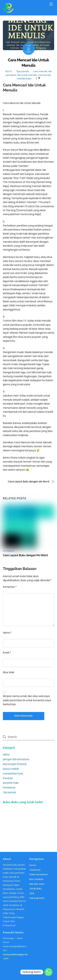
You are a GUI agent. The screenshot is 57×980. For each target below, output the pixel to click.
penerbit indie (11, 783)
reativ (9, 71)
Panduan (8, 778)
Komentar (10, 587)
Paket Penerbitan (39, 875)
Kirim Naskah (36, 879)
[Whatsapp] (48, 972)
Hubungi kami (37, 898)
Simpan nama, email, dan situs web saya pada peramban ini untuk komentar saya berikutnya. (27, 700)
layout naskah (11, 769)
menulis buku (24, 79)
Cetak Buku (35, 889)
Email (7, 653)
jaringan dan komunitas (16, 759)
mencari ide (44, 75)
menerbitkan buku (13, 774)
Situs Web (9, 672)
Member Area (37, 884)
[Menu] (51, 4)
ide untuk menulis (27, 75)
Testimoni (35, 870)
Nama (7, 633)
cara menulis (40, 71)
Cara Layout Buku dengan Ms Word (28, 482)
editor (6, 755)
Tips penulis (23, 71)
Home (33, 865)
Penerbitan (9, 788)
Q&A (32, 893)
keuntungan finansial (15, 764)
